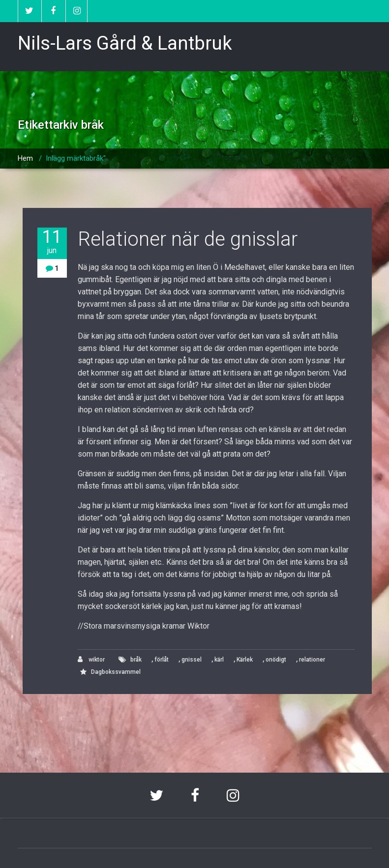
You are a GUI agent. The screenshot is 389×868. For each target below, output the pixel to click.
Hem (25, 158)
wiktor (91, 659)
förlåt (162, 660)
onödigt (276, 660)
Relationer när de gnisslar (188, 239)
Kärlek (245, 660)
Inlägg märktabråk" (76, 158)
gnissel (192, 660)
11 (52, 242)
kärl (219, 660)
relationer (312, 660)
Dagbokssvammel (116, 672)
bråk (136, 660)
